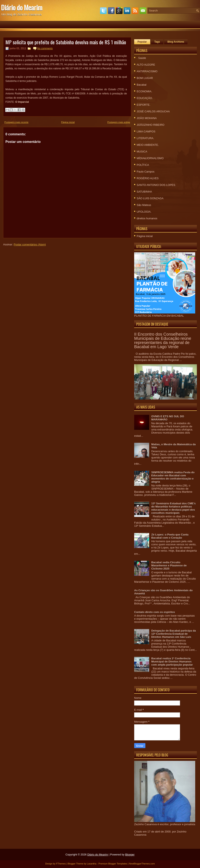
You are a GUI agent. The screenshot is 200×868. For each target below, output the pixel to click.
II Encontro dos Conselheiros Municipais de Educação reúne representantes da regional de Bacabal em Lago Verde (163, 340)
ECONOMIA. (144, 91)
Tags (157, 42)
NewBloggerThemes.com (142, 864)
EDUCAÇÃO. (145, 98)
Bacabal (142, 85)
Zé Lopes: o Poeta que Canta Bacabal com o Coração (170, 536)
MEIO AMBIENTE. (148, 145)
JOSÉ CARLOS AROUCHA (153, 111)
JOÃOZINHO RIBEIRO (151, 125)
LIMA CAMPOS (146, 131)
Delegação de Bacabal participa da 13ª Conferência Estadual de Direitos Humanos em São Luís (174, 634)
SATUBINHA (144, 192)
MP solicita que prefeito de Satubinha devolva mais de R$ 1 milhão (66, 42)
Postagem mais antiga (119, 122)
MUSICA (142, 152)
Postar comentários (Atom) (30, 244)
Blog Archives (176, 42)
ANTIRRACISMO (147, 71)
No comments (45, 48)
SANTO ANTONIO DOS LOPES (156, 185)
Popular (142, 42)
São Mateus (144, 205)
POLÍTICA (143, 165)
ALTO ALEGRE (146, 65)
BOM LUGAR (145, 78)
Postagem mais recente (16, 122)
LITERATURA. (145, 138)
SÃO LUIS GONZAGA (150, 198)
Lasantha (92, 864)
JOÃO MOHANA (147, 118)
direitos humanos (147, 218)
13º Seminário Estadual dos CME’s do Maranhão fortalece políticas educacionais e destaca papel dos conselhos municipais (173, 508)
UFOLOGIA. (144, 212)
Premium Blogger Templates (113, 864)
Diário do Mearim (22, 7)
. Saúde (141, 58)
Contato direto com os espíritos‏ (155, 612)
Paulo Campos (146, 172)
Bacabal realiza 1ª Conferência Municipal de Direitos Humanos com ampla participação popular (172, 662)
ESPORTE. (144, 105)
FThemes (61, 864)
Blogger (130, 855)
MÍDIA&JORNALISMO (150, 158)
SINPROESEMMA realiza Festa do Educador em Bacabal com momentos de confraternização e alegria (173, 477)
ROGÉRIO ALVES (148, 178)
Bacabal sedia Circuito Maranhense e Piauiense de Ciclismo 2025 (169, 565)
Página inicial (68, 122)
